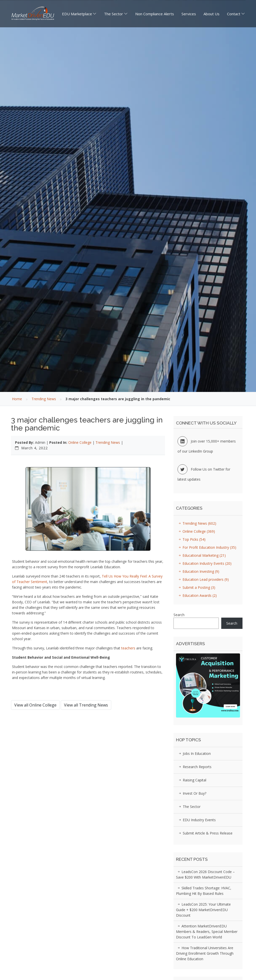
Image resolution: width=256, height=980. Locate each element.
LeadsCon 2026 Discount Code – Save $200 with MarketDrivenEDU (205, 874)
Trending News (44, 399)
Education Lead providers (203, 579)
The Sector (113, 14)
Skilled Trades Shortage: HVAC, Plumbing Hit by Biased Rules (204, 891)
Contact (234, 14)
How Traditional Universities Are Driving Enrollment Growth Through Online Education (205, 953)
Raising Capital (192, 780)
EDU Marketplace (77, 14)
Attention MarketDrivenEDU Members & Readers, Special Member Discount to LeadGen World (207, 932)
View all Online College (35, 705)
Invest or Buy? (192, 793)
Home (17, 399)
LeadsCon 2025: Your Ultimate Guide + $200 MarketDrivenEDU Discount (203, 910)
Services (189, 14)
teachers (128, 648)
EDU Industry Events (196, 820)
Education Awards (197, 595)
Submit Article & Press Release (205, 833)
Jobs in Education (194, 753)
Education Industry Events (204, 563)
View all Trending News (86, 705)
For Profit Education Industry (207, 547)
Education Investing (198, 571)
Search (179, 615)
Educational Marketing (201, 555)
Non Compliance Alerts (155, 14)
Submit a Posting (196, 587)
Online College (80, 442)
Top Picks (191, 539)
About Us (211, 14)
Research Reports (194, 767)
